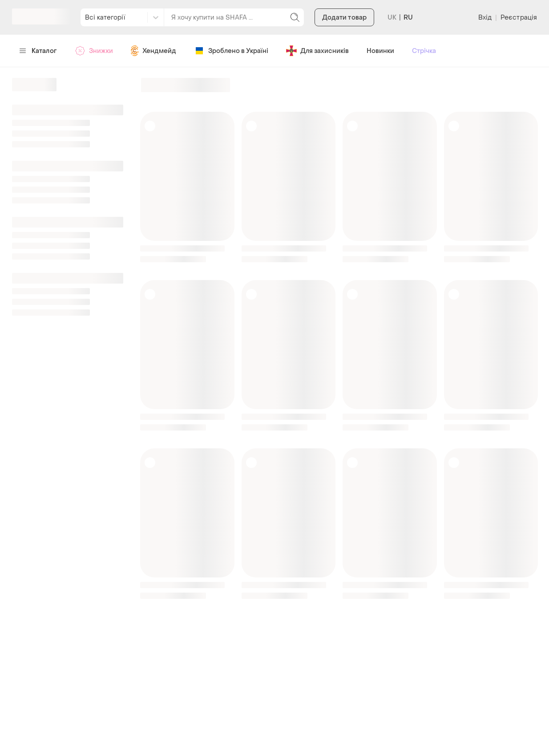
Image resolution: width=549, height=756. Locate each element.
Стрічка (424, 51)
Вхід (485, 18)
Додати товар (344, 18)
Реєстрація (519, 18)
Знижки (94, 51)
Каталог (38, 51)
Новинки (380, 51)
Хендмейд (153, 51)
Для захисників (317, 51)
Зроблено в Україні (231, 51)
